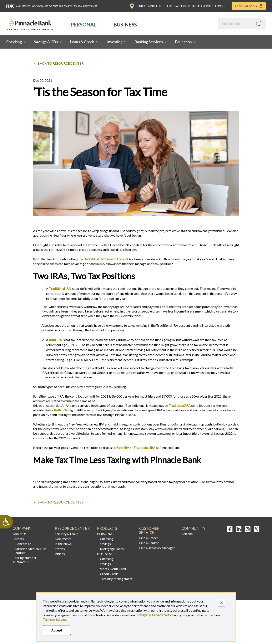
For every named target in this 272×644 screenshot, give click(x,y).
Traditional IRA (60, 288)
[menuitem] (84, 25)
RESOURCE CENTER (72, 528)
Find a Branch (143, 6)
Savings (105, 544)
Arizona (187, 534)
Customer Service (201, 6)
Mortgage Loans (112, 549)
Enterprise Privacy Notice (155, 615)
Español (221, 6)
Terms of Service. (55, 620)
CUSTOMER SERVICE (149, 530)
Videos (60, 554)
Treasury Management (116, 579)
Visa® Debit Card (113, 569)
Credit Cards (109, 574)
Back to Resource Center (61, 63)
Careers (180, 6)
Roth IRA (55, 340)
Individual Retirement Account (107, 259)
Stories (60, 549)
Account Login (249, 6)
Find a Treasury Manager (157, 548)
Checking (107, 539)
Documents (63, 539)
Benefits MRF (25, 544)
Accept (57, 630)
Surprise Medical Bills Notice (31, 551)
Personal (84, 24)
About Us (166, 6)
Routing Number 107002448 (24, 560)
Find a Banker (149, 543)
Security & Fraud (67, 534)
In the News (63, 544)
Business (125, 24)
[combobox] (236, 23)
